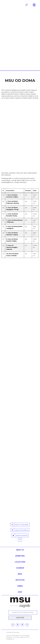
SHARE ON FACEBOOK (20, 530)
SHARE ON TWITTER (20, 535)
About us (20, 550)
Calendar (20, 568)
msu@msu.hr (10, 639)
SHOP (20, 592)
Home (14, 38)
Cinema (20, 586)
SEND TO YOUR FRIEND (20, 525)
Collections (20, 562)
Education (20, 580)
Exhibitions (20, 556)
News (20, 574)
